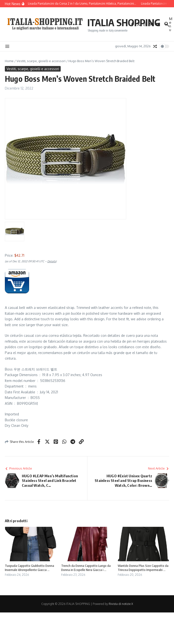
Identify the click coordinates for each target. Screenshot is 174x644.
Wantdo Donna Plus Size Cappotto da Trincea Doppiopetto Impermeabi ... (143, 568)
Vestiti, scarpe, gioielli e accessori (41, 61)
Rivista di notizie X (121, 604)
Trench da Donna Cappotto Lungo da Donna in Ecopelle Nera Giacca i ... (86, 568)
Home (9, 61)
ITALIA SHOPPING (124, 22)
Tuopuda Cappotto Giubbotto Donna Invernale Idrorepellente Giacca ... (29, 568)
